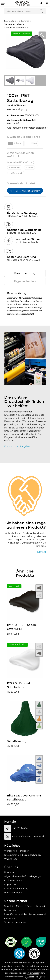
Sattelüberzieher (13, 24)
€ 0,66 (13, 634)
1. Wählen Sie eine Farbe (24, 137)
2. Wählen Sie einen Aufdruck (21, 155)
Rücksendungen (13, 893)
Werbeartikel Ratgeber (16, 851)
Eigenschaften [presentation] (25, 281)
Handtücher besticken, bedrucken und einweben (25, 916)
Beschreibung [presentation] (25, 273)
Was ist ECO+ (11, 859)
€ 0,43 (13, 692)
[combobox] (21, 11)
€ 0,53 (13, 746)
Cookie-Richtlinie (13, 880)
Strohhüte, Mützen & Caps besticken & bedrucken (25, 908)
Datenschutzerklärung (16, 889)
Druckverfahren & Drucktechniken (22, 855)
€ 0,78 (13, 804)
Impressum (10, 885)
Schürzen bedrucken (15, 922)
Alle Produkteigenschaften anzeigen (25, 128)
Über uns (9, 872)
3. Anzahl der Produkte (23, 183)
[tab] (25, 273)
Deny (43, 977)
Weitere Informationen (14, 977)
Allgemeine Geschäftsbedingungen (23, 876)
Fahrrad (25, 21)
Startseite (9, 21)
